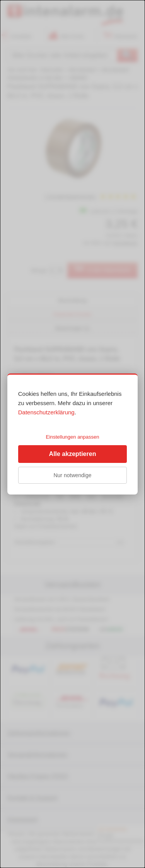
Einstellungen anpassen (72, 437)
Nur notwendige (72, 475)
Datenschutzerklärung (46, 412)
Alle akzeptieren (73, 454)
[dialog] (72, 434)
